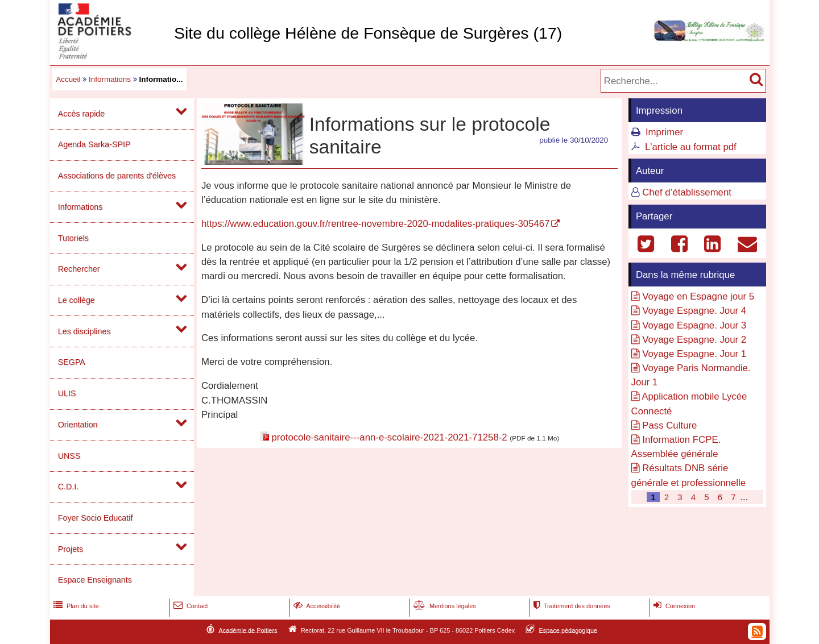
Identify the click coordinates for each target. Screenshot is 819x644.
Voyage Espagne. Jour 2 (694, 340)
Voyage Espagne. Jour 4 (694, 311)
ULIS (67, 393)
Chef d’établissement (687, 192)
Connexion (673, 606)
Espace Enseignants (95, 580)
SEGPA (72, 362)
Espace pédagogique (568, 630)
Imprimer (664, 132)
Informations (110, 79)
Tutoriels (73, 238)
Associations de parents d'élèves (117, 176)
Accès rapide (81, 114)
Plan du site (75, 606)
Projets (71, 549)
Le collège (76, 300)
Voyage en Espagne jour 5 (698, 296)
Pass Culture (669, 425)
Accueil (68, 79)
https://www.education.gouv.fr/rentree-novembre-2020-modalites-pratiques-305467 (376, 224)
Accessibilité (316, 606)
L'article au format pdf (691, 147)
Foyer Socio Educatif (96, 518)
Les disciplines (84, 331)
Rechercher (79, 269)
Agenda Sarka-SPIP (94, 144)
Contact (190, 606)
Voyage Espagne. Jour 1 (694, 354)
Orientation (78, 425)
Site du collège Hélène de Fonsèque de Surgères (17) (368, 33)
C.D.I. (68, 487)
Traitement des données (571, 606)
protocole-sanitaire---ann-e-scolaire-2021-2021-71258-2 (389, 437)
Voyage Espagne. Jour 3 (694, 325)
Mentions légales (444, 606)
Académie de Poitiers (248, 630)
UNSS (69, 456)
